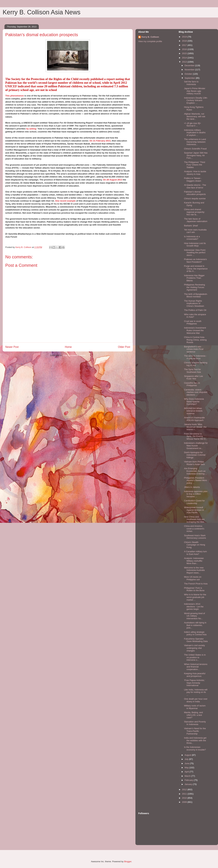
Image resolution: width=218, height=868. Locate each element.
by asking (31, 129)
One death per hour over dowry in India (196, 700)
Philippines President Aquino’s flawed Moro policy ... (195, 480)
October (189, 74)
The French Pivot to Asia (196, 584)
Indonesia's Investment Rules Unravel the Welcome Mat (195, 330)
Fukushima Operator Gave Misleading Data (196, 640)
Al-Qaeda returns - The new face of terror (195, 186)
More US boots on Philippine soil (193, 578)
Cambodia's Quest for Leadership (194, 502)
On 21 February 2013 (100, 141)
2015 (185, 53)
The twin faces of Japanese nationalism (196, 220)
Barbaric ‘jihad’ (191, 226)
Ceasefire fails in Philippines (192, 384)
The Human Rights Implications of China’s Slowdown (194, 303)
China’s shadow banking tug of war (196, 364)
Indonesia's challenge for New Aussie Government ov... (196, 446)
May (187, 768)
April (187, 772)
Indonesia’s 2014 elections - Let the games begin (194, 607)
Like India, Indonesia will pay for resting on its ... (196, 692)
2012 (185, 790)
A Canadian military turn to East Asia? (195, 553)
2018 (185, 41)
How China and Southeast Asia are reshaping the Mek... (195, 519)
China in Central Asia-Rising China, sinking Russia (195, 340)
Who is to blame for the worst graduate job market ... (195, 597)
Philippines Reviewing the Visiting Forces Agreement (194, 287)
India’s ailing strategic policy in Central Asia (195, 633)
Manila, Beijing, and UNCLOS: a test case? (193, 715)
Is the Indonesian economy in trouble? (195, 748)
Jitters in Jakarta (192, 487)
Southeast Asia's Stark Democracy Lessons (195, 537)
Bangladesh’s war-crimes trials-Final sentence (194, 349)
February (189, 780)
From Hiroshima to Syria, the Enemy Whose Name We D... (196, 436)
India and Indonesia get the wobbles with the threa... (195, 740)
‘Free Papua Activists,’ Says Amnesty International (194, 683)
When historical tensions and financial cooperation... (196, 667)
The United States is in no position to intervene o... (195, 657)
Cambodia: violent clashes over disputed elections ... (196, 392)
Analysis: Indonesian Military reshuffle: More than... (194, 561)
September (190, 78)
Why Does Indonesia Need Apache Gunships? (194, 401)
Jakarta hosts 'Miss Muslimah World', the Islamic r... (195, 427)
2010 (185, 798)
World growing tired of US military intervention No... (194, 616)
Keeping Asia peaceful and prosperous (195, 675)
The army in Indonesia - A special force (195, 357)
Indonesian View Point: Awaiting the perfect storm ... (195, 253)
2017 (185, 45)
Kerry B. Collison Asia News (42, 12)
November (190, 70)
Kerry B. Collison (150, 37)
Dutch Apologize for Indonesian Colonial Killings (195, 455)
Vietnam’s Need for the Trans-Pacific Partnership (195, 731)
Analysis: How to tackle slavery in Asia (195, 173)
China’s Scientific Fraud (195, 149)
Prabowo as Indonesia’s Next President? (195, 261)
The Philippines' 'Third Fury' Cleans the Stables (194, 165)
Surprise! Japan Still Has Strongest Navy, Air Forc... (196, 155)
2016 (185, 49)
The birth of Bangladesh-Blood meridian (196, 295)
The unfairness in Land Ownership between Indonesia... (195, 142)
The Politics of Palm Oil (195, 310)
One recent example (65, 201)
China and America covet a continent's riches (194, 529)
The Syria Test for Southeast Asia (192, 371)
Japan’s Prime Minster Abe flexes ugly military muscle (195, 91)
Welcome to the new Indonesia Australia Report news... (194, 570)
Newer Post (12, 347)
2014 (185, 58)
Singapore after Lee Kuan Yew (193, 377)
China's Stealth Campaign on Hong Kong (194, 545)
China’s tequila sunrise (195, 199)
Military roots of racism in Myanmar (195, 707)
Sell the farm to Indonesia (191, 83)
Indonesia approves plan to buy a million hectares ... (196, 494)
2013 (185, 62)
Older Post (124, 347)
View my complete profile (150, 41)
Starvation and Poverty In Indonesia (195, 723)
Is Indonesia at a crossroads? (192, 238)
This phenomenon (15, 96)
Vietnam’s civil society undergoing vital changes (194, 648)
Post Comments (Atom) (74, 355)
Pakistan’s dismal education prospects (195, 193)
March (188, 776)
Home (68, 347)
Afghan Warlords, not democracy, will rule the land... (195, 116)
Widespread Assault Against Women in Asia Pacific (194, 510)
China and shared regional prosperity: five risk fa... (194, 212)
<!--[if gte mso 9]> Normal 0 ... (192, 125)
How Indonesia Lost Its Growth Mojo (195, 245)
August (188, 755)
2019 (185, 37)
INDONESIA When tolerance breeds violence (193, 411)
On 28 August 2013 (113, 180)
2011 (185, 794)
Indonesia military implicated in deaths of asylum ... (195, 133)
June (187, 763)
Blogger (128, 861)
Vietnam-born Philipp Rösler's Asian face (194, 463)
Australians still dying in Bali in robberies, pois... (195, 625)
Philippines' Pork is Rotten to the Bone (194, 589)
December (190, 65)
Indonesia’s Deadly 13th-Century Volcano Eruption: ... (196, 100)
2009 (185, 802)
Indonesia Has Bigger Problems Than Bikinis (194, 278)
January (189, 784)
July (187, 759)
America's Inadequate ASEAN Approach (194, 419)
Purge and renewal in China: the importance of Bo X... (196, 269)
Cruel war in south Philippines (193, 322)
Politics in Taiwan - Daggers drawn (193, 180)
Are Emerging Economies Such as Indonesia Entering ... (195, 471)
